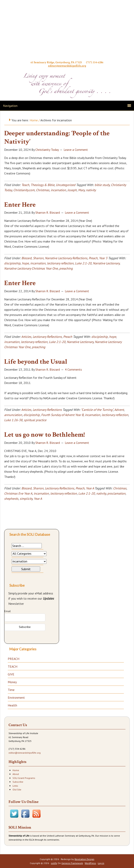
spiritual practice (35, 420)
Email (8, 611)
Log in (101, 863)
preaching (66, 268)
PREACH (14, 659)
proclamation (116, 493)
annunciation (13, 415)
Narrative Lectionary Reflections (66, 258)
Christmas (43, 190)
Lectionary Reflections (47, 337)
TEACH (13, 666)
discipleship (12, 263)
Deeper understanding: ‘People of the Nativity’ (57, 138)
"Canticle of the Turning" (97, 410)
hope (25, 263)
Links (15, 786)
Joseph (72, 190)
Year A (90, 488)
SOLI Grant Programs (24, 778)
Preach (93, 258)
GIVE (11, 674)
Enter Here (20, 205)
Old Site (17, 790)
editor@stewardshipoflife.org (67, 66)
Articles (26, 337)
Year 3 (103, 258)
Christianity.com (24, 190)
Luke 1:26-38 (13, 420)
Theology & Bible (43, 185)
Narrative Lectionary (106, 263)
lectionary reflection (60, 263)
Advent (119, 410)
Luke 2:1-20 (83, 263)
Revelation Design (84, 859)
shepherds (11, 499)
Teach (25, 185)
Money (12, 682)
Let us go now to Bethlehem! (44, 435)
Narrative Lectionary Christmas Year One (31, 268)
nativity (91, 190)
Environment (16, 698)
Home (16, 770)
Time (11, 690)
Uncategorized (66, 185)
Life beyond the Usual (36, 362)
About (16, 774)
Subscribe (18, 782)
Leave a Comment (76, 150)
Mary (81, 190)
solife (54, 863)
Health (12, 705)
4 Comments (73, 369)
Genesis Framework (72, 863)
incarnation (58, 190)
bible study (102, 185)
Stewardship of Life (67, 31)
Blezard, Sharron (33, 258)
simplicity (26, 499)
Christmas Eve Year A (18, 493)
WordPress (90, 863)
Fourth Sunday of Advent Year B (62, 415)
